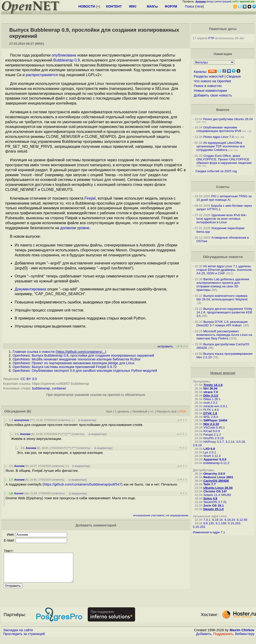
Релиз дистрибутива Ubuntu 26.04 (228, 119)
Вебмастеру (245, 640)
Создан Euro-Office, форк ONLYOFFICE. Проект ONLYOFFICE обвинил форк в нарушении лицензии (224, 159)
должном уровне (75, 228)
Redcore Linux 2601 (218, 477)
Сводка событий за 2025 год (216, 171)
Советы (223, 187)
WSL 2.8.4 (211, 417)
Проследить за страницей (24, 640)
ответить (64, 420)
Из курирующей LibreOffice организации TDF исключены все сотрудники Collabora (221, 146)
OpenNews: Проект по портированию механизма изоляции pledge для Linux (73, 363)
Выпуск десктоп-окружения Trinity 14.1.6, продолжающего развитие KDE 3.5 (225, 312)
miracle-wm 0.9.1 (215, 406)
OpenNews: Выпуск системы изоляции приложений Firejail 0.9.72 (65, 367)
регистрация (223, 1)
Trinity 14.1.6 (213, 385)
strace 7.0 (211, 392)
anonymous (22, 420)
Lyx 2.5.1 (210, 452)
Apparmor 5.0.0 (215, 459)
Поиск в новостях (208, 86)
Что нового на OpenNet (213, 81)
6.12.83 (242, 520)
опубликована (64, 55)
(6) (29, 411)
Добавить (204, 640)
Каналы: (201, 72)
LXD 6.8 (209, 449)
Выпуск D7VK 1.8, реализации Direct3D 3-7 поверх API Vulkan (222, 324)
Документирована (30, 289)
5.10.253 (199, 527)
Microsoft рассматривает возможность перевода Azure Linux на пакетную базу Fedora (224, 335)
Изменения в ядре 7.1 (209, 532)
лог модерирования (177, 515)
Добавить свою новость (213, 95)
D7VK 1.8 (210, 413)
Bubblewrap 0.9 (66, 60)
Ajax (109, 411)
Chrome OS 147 (215, 491)
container (59, 388)
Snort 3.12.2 (212, 456)
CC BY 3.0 (29, 379)
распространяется (42, 75)
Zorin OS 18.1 (214, 506)
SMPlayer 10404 (215, 420)
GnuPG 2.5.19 (213, 438)
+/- (152, 411)
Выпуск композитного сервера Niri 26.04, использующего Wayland (222, 298)
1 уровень (122, 411)
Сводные (234, 76)
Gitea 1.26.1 (212, 399)
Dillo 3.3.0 (211, 396)
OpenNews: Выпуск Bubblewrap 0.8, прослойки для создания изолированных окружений (83, 355)
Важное (223, 110)
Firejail (90, 198)
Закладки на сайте (18, 636)
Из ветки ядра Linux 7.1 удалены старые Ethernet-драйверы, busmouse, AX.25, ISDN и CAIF (225, 270)
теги (199, 6)
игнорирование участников (149, 515)
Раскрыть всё (167, 411)
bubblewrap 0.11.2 (216, 463)
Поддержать (223, 640)
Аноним (25, 434)
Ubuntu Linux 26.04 (218, 488)
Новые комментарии (210, 91)
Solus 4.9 (210, 498)
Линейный (140, 411)
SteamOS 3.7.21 (215, 502)
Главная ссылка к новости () (59, 352)
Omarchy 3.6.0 (214, 474)
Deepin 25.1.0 (213, 509)
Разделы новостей (209, 76)
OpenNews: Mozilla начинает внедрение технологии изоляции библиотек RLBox (77, 359)
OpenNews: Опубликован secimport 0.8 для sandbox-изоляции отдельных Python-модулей (85, 371)
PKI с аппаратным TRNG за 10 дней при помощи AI (224, 198)
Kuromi (19, 493)
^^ (63, 434)
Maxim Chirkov (242, 636)
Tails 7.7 (210, 484)
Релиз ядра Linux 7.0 (219, 137)
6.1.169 (221, 523)
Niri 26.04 (210, 388)
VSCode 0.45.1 (214, 427)
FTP (211, 38)
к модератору (87, 420)
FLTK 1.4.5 (211, 410)
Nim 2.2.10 (211, 424)
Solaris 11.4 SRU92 (217, 495)
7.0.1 (207, 520)
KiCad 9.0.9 (212, 431)
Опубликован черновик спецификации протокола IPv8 (219, 129)
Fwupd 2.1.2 (212, 435)
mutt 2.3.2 (210, 403)
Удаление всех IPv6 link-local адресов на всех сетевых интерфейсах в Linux (222, 219)
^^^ (69, 434)
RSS (183, 411)
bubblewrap (41, 388)
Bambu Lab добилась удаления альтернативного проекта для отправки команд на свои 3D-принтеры (223, 285)
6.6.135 (209, 523)
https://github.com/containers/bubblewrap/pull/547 (82, 484)
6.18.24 (230, 520)
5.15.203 (234, 523)
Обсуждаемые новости (223, 257)
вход (210, 1)
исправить (165, 346)
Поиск (190, 6)
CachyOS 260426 (216, 481)
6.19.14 (217, 520)
